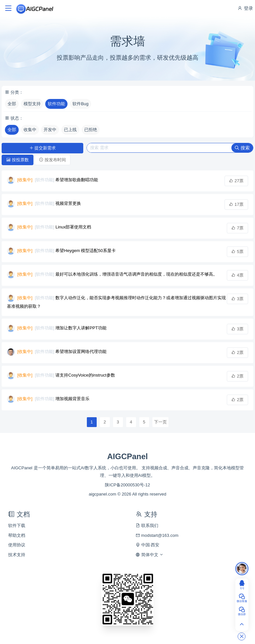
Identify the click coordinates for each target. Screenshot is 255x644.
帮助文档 (17, 535)
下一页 (160, 422)
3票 (237, 299)
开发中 (50, 130)
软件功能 (56, 104)
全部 (12, 104)
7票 (237, 228)
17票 (236, 204)
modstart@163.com (157, 535)
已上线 (70, 130)
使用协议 (17, 545)
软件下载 (17, 526)
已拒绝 (91, 130)
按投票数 (18, 160)
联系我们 (147, 526)
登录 (245, 8)
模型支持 (32, 104)
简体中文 (150, 555)
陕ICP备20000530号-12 (127, 485)
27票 (236, 181)
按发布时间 (52, 160)
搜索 (242, 148)
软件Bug (80, 104)
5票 (237, 252)
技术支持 (17, 555)
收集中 (30, 130)
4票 (237, 275)
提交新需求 (43, 148)
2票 (237, 352)
